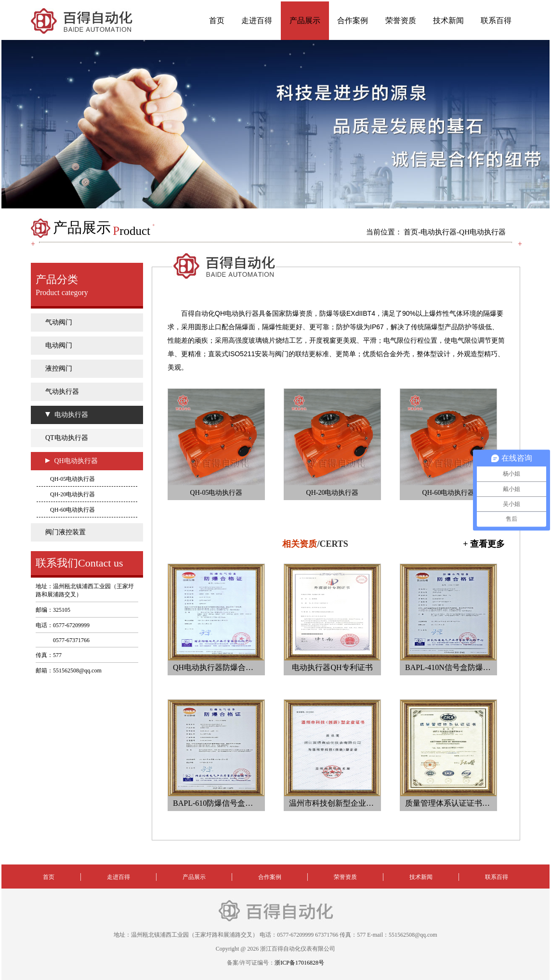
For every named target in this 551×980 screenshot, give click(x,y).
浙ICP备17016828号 (299, 963)
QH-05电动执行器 (72, 479)
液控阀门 (59, 368)
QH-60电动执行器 (72, 510)
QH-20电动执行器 (72, 494)
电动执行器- (440, 232)
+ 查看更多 (484, 544)
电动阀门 (59, 345)
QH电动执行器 (482, 232)
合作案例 (353, 20)
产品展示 (305, 20)
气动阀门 (59, 322)
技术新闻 (448, 20)
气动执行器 (62, 392)
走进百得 (257, 20)
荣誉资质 (401, 20)
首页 (217, 20)
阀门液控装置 (66, 532)
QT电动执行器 (67, 438)
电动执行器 (71, 415)
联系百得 (496, 20)
